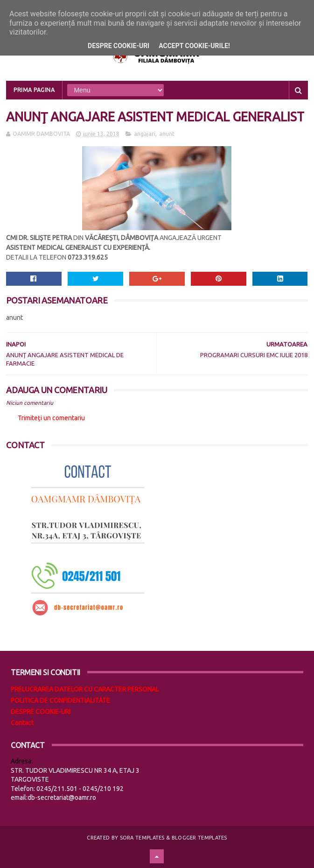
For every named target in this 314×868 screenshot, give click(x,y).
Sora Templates (142, 838)
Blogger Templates (199, 838)
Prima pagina (34, 90)
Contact (22, 723)
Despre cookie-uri (119, 46)
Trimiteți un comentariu (51, 418)
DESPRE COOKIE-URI (41, 712)
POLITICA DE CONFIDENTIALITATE (60, 700)
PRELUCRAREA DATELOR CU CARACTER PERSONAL (85, 689)
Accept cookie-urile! (194, 46)
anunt (167, 134)
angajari (145, 134)
